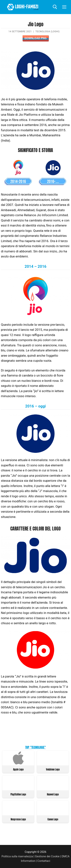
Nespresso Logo (18, 819)
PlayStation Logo (18, 794)
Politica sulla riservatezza (17, 856)
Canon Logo (53, 819)
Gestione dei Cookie (47, 856)
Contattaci (44, 861)
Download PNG (35, 38)
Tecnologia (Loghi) (47, 32)
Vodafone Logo (53, 769)
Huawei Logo (53, 794)
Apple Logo (18, 769)
